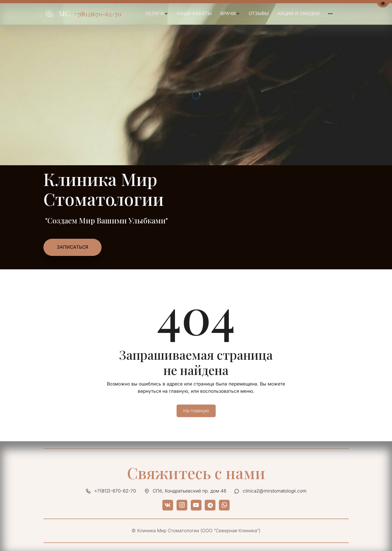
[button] (157, 14)
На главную (196, 411)
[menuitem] (157, 14)
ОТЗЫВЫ (259, 13)
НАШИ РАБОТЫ (194, 13)
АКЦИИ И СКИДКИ (298, 13)
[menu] (239, 14)
